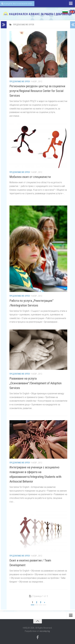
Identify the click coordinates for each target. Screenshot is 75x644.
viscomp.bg (45, 631)
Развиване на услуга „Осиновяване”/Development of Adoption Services (35, 383)
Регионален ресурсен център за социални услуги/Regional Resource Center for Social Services (37, 91)
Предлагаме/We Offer (20, 82)
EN (72, 12)
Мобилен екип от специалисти (30, 177)
